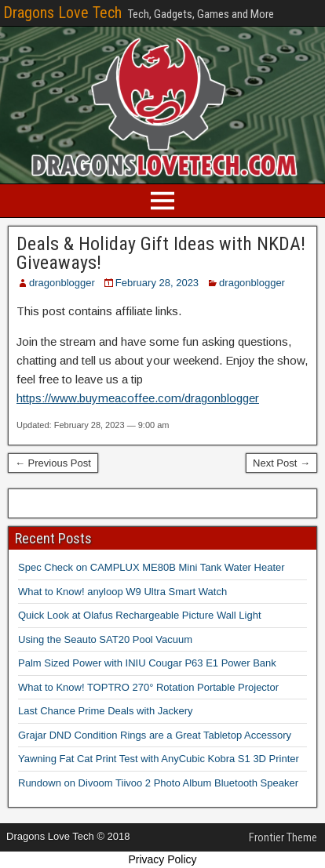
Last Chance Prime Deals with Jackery (106, 711)
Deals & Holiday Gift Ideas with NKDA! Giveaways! (161, 253)
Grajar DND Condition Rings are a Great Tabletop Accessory (155, 735)
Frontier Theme (283, 837)
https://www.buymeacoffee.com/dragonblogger (138, 398)
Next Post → (281, 463)
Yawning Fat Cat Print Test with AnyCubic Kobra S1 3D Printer (159, 759)
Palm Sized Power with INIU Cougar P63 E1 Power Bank (147, 663)
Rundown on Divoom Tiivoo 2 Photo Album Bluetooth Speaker (158, 783)
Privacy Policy (162, 859)
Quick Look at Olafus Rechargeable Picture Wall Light (140, 615)
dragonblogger (62, 283)
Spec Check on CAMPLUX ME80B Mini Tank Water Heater (152, 567)
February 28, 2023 (157, 283)
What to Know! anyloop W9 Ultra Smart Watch (122, 592)
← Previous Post (53, 463)
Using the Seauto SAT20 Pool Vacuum (105, 639)
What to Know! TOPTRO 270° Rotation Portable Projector (148, 687)
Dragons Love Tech (62, 13)
